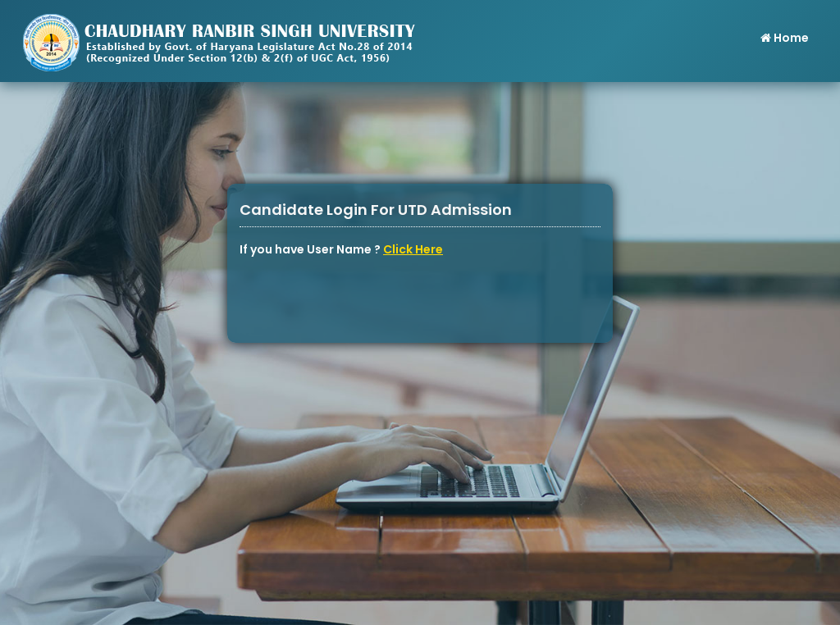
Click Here (413, 249)
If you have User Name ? (341, 249)
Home (784, 38)
